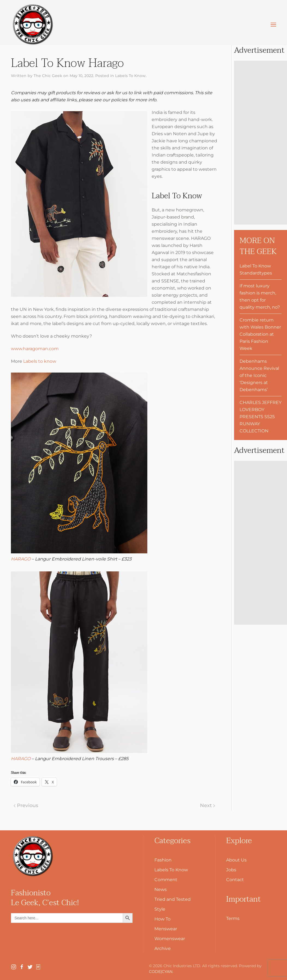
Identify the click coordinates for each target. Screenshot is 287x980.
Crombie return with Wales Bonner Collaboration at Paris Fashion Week (260, 334)
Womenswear (170, 939)
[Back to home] (33, 25)
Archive (163, 948)
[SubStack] (38, 966)
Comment (166, 880)
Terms (233, 918)
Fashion (163, 860)
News (161, 889)
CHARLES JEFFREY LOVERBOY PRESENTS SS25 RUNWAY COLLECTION (261, 417)
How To (162, 919)
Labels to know (40, 361)
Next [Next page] (207, 805)
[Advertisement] (261, 143)
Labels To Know (130, 76)
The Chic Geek (48, 76)
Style (160, 909)
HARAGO (21, 559)
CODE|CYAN (161, 972)
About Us (236, 860)
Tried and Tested (173, 899)
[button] (273, 25)
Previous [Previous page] (26, 805)
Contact (235, 880)
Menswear (166, 929)
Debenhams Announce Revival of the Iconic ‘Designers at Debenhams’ (259, 375)
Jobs (231, 870)
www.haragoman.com (35, 349)
